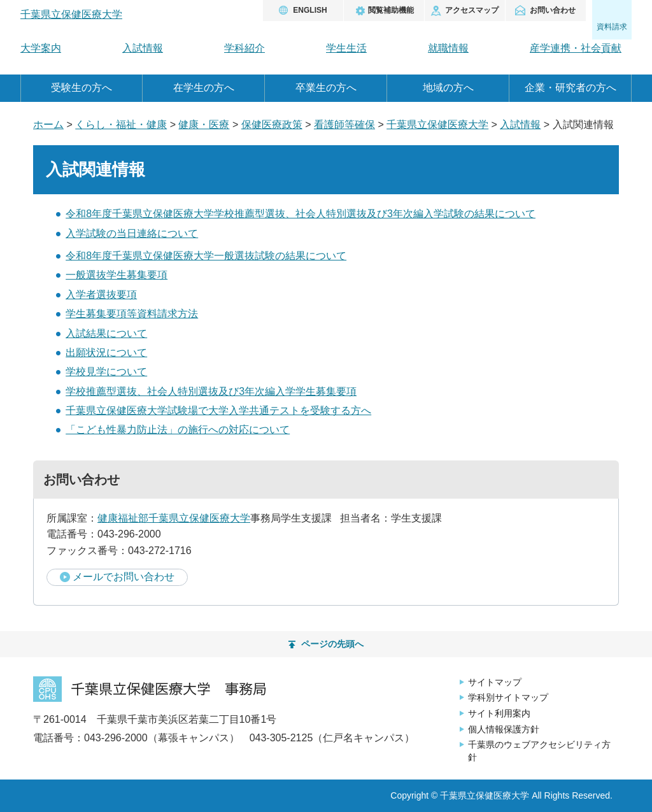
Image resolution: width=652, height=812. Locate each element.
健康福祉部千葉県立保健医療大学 (174, 518)
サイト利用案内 (499, 713)
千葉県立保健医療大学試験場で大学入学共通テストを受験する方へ (218, 410)
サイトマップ (495, 682)
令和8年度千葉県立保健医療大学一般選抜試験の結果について (206, 256)
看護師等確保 (344, 125)
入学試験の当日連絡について (132, 233)
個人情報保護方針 (504, 729)
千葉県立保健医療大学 (437, 125)
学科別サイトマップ (508, 697)
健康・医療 (204, 125)
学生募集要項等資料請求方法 (132, 314)
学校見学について (106, 372)
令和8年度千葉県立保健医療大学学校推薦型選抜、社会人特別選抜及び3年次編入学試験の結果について (301, 214)
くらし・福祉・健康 (121, 125)
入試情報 (520, 125)
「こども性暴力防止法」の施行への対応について (178, 430)
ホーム (48, 125)
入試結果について (106, 333)
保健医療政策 (272, 125)
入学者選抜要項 (101, 295)
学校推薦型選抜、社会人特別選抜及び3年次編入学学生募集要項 (211, 391)
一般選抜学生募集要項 (117, 275)
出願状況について (106, 353)
